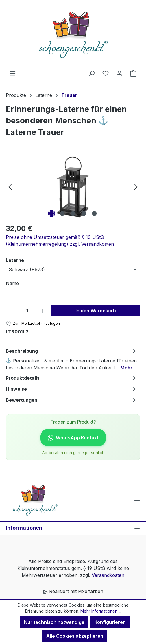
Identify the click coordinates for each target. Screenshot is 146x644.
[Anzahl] (28, 311)
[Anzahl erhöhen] (43, 311)
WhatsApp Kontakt (73, 438)
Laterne (15, 260)
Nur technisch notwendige (54, 622)
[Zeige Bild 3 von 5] (73, 214)
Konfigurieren (110, 622)
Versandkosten (108, 575)
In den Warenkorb (96, 311)
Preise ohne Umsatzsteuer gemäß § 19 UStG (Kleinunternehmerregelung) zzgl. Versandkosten (60, 241)
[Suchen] (92, 73)
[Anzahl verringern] (12, 311)
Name (12, 283)
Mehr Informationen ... (101, 611)
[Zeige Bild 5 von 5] (94, 214)
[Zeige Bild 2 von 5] (62, 214)
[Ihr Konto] (119, 73)
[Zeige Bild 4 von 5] (84, 214)
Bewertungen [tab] (72, 400)
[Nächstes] (136, 186)
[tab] (72, 359)
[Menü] (13, 73)
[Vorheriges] (10, 186)
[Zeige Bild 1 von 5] (51, 214)
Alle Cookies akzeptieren (75, 636)
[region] (73, 186)
